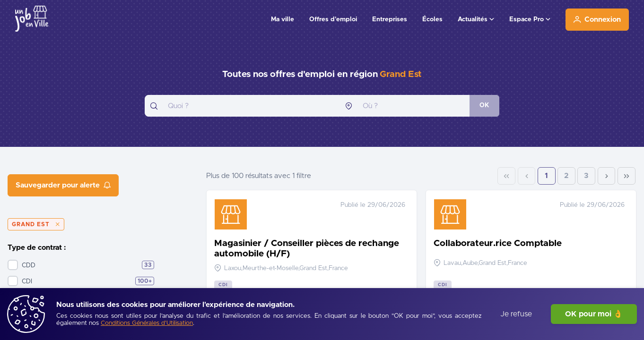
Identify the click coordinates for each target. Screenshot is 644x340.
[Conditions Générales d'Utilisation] (147, 324)
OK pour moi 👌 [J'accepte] (594, 314)
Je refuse (516, 314)
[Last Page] (627, 176)
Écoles (432, 19)
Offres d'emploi (333, 19)
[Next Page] (607, 176)
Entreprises (390, 19)
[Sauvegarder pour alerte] (63, 185)
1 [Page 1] (546, 176)
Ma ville (283, 19)
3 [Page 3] (586, 176)
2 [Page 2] (566, 176)
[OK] (484, 106)
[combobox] (242, 106)
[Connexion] (597, 20)
